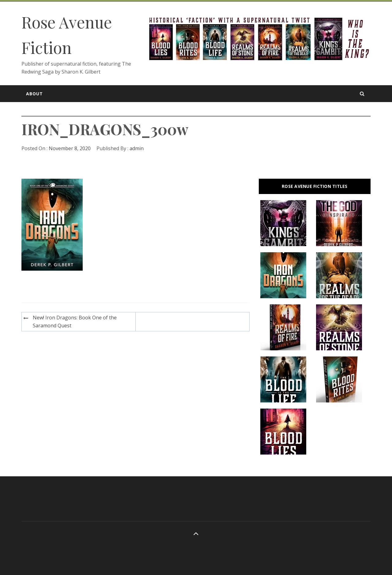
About (34, 94)
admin (137, 148)
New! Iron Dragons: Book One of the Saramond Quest (75, 322)
